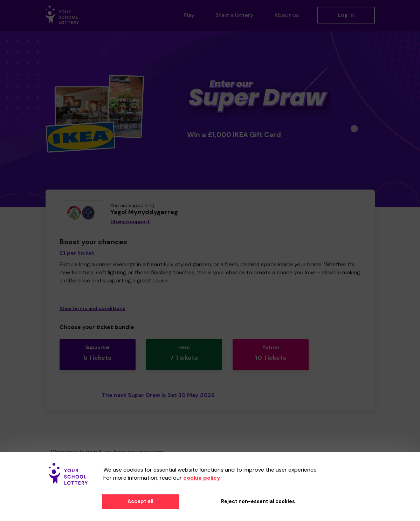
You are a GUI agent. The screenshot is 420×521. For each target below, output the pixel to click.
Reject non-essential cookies (258, 501)
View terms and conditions (92, 309)
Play (189, 15)
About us (287, 15)
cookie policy (202, 478)
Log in (346, 15)
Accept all (140, 501)
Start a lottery (234, 15)
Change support (130, 222)
